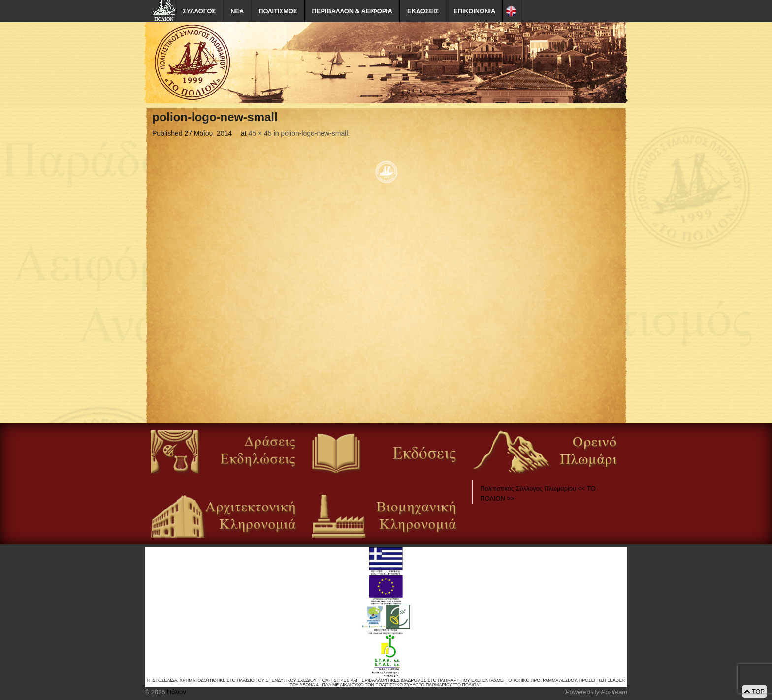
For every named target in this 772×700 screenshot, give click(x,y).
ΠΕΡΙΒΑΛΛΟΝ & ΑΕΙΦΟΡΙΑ (352, 11)
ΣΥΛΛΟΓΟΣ (199, 11)
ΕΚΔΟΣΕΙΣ (423, 11)
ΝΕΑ (237, 11)
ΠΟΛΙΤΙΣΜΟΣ (278, 11)
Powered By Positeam (596, 692)
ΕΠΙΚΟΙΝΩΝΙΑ (474, 11)
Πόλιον (175, 692)
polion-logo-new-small (314, 133)
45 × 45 (260, 133)
